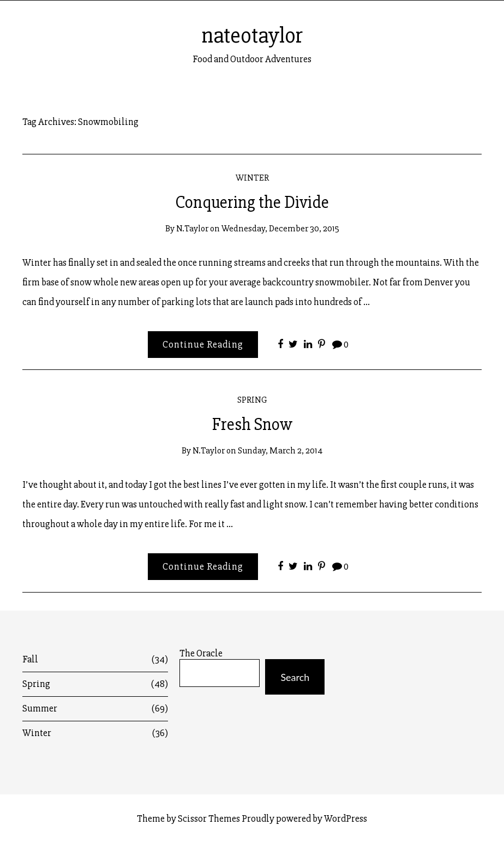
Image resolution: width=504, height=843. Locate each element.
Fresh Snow (252, 425)
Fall (95, 659)
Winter (252, 178)
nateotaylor (252, 35)
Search (295, 677)
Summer (95, 709)
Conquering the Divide (252, 202)
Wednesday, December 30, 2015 (280, 228)
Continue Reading (203, 344)
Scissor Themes (209, 818)
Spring (252, 400)
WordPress (346, 818)
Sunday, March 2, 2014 (280, 450)
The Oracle (201, 653)
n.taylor (192, 228)
